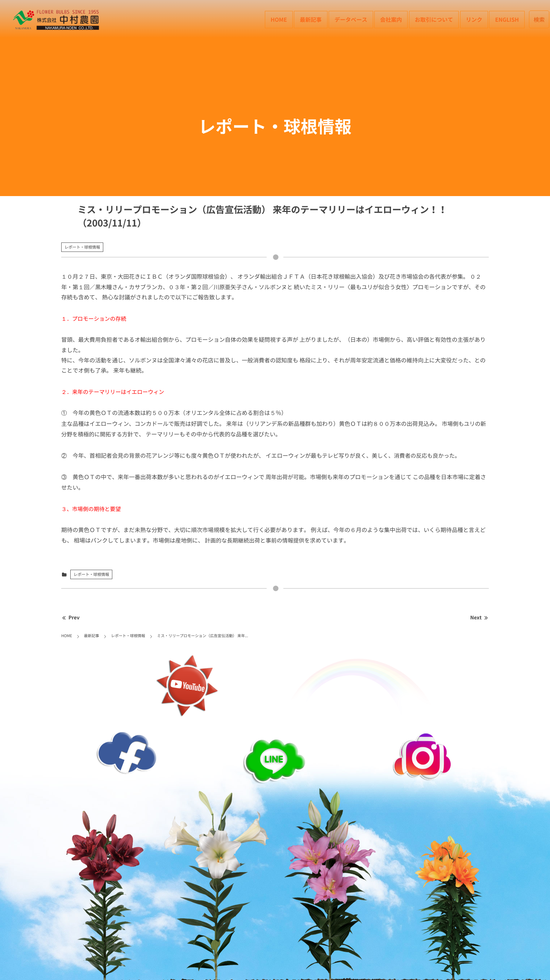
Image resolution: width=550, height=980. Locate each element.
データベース (351, 19)
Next (480, 618)
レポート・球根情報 (82, 247)
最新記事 (311, 19)
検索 (539, 19)
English (507, 19)
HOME (279, 19)
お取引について (434, 19)
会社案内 (391, 19)
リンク (474, 19)
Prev (70, 618)
